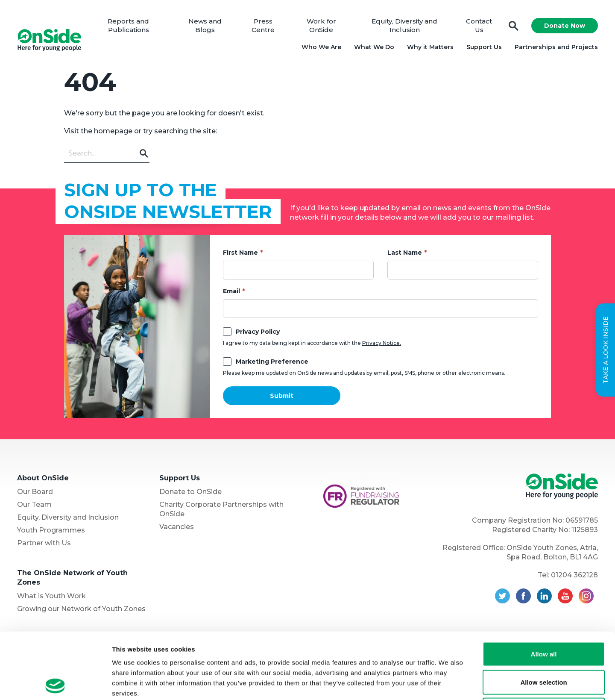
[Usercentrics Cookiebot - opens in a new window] (55, 683)
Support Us (484, 47)
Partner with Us (44, 543)
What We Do (374, 47)
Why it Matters (430, 47)
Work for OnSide (321, 25)
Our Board (35, 492)
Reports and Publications (128, 25)
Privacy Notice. (382, 343)
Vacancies (177, 527)
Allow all (544, 588)
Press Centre (263, 25)
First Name (240, 253)
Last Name (405, 253)
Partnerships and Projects (556, 47)
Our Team (34, 504)
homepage (113, 131)
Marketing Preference (272, 362)
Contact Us (479, 25)
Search (514, 26)
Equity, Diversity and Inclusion (404, 25)
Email (231, 291)
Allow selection (543, 616)
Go (144, 153)
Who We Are (321, 47)
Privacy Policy (258, 332)
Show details (448, 683)
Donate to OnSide (190, 492)
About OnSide (43, 478)
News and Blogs (205, 25)
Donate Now (565, 26)
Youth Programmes (51, 530)
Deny (544, 644)
